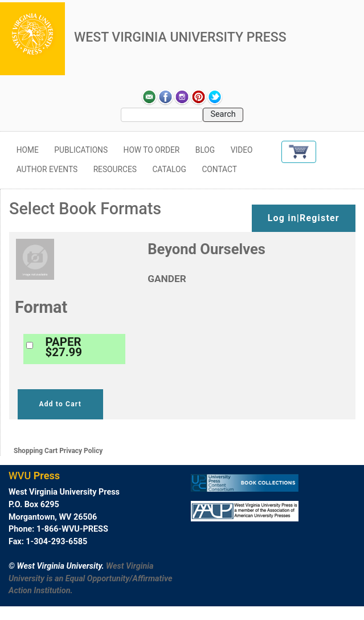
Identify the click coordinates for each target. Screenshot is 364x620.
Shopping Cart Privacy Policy (58, 451)
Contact (219, 169)
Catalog (169, 169)
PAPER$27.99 (64, 347)
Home (28, 150)
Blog (205, 150)
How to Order (152, 150)
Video (242, 150)
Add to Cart (60, 404)
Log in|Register (304, 218)
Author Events (47, 169)
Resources (115, 169)
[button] (299, 152)
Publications (81, 150)
